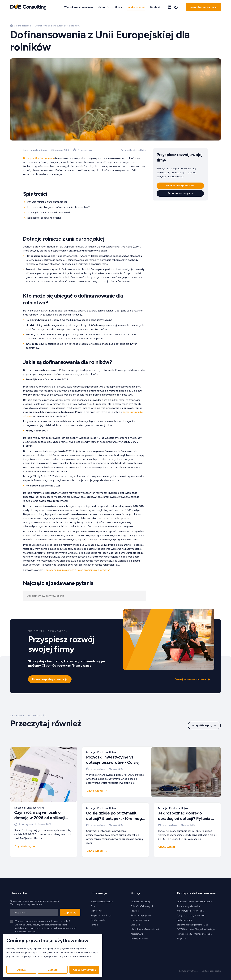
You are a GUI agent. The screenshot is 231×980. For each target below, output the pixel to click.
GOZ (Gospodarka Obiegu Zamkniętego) (196, 929)
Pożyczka (181, 939)
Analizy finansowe (140, 939)
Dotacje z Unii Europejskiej (38, 158)
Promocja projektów (140, 920)
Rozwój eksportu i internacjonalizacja (194, 934)
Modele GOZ (137, 934)
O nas (118, 7)
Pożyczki (135, 911)
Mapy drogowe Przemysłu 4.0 (145, 929)
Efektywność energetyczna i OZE (193, 925)
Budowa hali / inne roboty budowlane (194, 902)
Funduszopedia (136, 7)
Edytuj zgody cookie (211, 971)
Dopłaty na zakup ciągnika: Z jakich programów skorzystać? (78, 570)
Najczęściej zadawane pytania (44, 218)
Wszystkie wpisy (202, 725)
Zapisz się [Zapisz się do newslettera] (70, 913)
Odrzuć (21, 970)
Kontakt (155, 7)
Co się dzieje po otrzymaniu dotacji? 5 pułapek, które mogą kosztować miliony (115, 818)
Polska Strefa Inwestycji (142, 906)
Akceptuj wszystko (84, 970)
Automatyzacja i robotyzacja (190, 911)
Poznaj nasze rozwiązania (180, 193)
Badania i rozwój (185, 920)
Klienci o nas (96, 911)
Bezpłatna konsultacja (203, 7)
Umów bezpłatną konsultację (180, 185)
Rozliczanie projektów (141, 915)
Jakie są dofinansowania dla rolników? (49, 212)
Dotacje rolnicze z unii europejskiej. (47, 202)
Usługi (102, 7)
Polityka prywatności (189, 971)
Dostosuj (53, 970)
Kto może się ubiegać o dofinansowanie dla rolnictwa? (58, 207)
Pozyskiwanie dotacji (141, 902)
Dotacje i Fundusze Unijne (134, 150)
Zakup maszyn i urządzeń (189, 906)
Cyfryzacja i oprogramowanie (191, 915)
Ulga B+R (135, 925)
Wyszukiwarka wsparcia (78, 7)
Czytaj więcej (23, 846)
